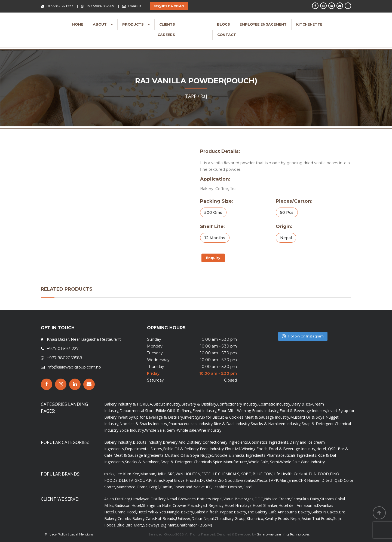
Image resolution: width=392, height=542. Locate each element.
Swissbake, (245, 480)
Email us (135, 6)
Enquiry (213, 258)
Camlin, (167, 487)
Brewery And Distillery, (183, 442)
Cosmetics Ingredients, (269, 442)
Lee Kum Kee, (128, 474)
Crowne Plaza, (185, 505)
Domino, (236, 487)
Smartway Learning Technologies (283, 534)
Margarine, (289, 480)
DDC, (259, 499)
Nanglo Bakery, (180, 512)
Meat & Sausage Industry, (267, 417)
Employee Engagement (263, 24)
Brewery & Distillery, (199, 404)
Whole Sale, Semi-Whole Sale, (275, 462)
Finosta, (193, 480)
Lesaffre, (220, 487)
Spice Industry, (132, 430)
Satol (248, 487)
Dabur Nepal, (203, 518)
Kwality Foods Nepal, (283, 518)
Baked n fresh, (207, 512)
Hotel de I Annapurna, (298, 505)
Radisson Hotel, (128, 505)
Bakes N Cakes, (325, 512)
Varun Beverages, (239, 499)
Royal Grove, (174, 480)
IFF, (209, 487)
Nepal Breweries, (182, 499)
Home (78, 24)
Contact (227, 35)
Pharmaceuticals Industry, (191, 424)
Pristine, (156, 480)
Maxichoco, (126, 487)
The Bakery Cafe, (262, 512)
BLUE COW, (263, 474)
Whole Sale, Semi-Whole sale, (171, 430)
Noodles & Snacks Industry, (144, 424)
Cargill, (154, 487)
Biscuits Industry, (148, 442)
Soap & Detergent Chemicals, (187, 462)
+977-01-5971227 (59, 6)
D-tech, (328, 480)
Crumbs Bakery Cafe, (136, 518)
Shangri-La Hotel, (157, 505)
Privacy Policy (56, 534)
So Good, (227, 480)
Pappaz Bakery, (233, 512)
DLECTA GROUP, (134, 480)
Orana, (143, 487)
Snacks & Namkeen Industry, (276, 424)
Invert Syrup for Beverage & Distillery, (151, 417)
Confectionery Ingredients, (226, 442)
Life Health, (284, 474)
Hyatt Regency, (211, 505)
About (100, 24)
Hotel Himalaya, (239, 505)
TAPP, (274, 480)
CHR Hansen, (310, 480)
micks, (110, 474)
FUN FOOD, (319, 474)
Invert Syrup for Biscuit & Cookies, (214, 417)
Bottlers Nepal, (210, 499)
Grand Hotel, (126, 512)
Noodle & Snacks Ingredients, (240, 455)
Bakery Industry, (119, 442)
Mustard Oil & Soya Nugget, (189, 455)
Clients (167, 24)
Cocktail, (301, 474)
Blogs (223, 24)
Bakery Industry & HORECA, (129, 404)
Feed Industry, (205, 411)
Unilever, (184, 518)
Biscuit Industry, (167, 404)
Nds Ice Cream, (278, 499)
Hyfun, (162, 474)
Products (134, 24)
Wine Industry (209, 430)
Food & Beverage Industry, (303, 411)
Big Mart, (169, 525)
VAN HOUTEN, (189, 474)
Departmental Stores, (144, 449)
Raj (204, 96)
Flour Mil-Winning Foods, (247, 449)
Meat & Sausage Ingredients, (139, 455)
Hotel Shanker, (266, 505)
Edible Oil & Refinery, (174, 411)
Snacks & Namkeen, (143, 462)
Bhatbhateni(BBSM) (195, 525)
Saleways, (152, 525)
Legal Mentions (82, 534)
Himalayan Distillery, (149, 499)
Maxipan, (148, 474)
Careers (166, 35)
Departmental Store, (138, 411)
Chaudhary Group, (231, 518)
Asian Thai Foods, (317, 518)
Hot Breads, (166, 518)
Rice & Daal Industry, (232, 424)
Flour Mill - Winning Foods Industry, (249, 411)
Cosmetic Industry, (275, 404)
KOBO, (246, 474)
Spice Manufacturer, (231, 462)
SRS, (172, 474)
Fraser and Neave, (190, 487)
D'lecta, (262, 480)
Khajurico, (255, 518)
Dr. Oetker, (209, 480)
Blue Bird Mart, (130, 525)
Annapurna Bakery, (294, 512)
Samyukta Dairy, (306, 499)
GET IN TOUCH (58, 328)
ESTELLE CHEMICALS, (221, 474)
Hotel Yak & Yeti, (152, 512)
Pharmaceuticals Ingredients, (292, 455)
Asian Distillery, (118, 499)
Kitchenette (309, 24)
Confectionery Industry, (238, 404)
